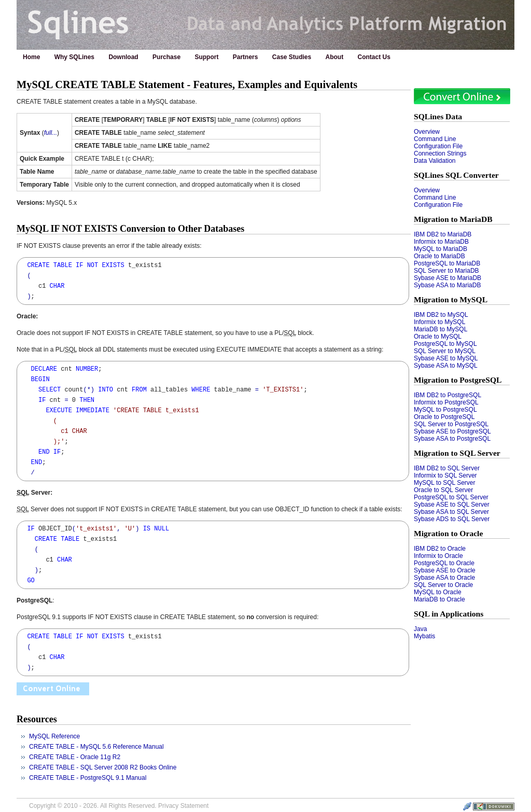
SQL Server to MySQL (445, 351)
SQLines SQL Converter (456, 175)
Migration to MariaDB (453, 219)
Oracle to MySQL (438, 337)
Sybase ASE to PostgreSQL (452, 431)
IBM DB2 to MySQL (441, 315)
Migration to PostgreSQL (458, 380)
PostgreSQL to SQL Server (451, 497)
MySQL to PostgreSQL (445, 410)
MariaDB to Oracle (439, 599)
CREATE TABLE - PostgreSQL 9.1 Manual (88, 778)
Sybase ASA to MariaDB (447, 285)
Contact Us (374, 57)
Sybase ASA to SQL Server (451, 512)
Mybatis (424, 636)
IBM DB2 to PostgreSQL (448, 395)
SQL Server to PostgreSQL (451, 424)
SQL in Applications (449, 614)
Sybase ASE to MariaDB (448, 278)
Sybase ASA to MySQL (446, 366)
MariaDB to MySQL (441, 329)
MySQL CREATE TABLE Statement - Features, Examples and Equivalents (187, 85)
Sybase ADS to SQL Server (452, 519)
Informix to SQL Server (445, 475)
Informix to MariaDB (441, 242)
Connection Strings (440, 153)
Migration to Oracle (448, 533)
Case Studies (292, 57)
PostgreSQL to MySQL (445, 344)
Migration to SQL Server (457, 453)
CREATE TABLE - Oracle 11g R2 (75, 757)
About (335, 57)
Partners (246, 57)
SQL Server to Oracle (443, 585)
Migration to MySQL (451, 299)
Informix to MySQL (439, 322)
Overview (427, 132)
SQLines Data (438, 116)
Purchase (166, 57)
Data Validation (435, 161)
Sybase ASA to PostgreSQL (452, 439)
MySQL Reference (54, 736)
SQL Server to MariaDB (446, 271)
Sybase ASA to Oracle (444, 578)
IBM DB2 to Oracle (440, 549)
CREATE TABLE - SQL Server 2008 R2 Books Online (103, 767)
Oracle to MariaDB (439, 256)
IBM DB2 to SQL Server (447, 468)
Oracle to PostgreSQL (444, 417)
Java (420, 629)
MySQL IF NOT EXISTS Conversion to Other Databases (130, 229)
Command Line (435, 139)
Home (31, 57)
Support (206, 57)
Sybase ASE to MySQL (446, 358)
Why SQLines (74, 57)
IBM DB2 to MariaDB (443, 234)
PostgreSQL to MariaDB (447, 263)
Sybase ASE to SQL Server (452, 505)
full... (51, 133)
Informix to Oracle (438, 556)
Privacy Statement (183, 806)
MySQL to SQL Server (444, 483)
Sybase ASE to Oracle (445, 570)
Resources (37, 719)
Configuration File (438, 146)
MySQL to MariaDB (441, 249)
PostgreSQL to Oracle (444, 563)
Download (123, 57)
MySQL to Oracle (438, 592)
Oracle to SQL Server (443, 490)
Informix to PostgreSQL (446, 402)
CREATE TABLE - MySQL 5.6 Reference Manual (96, 747)
